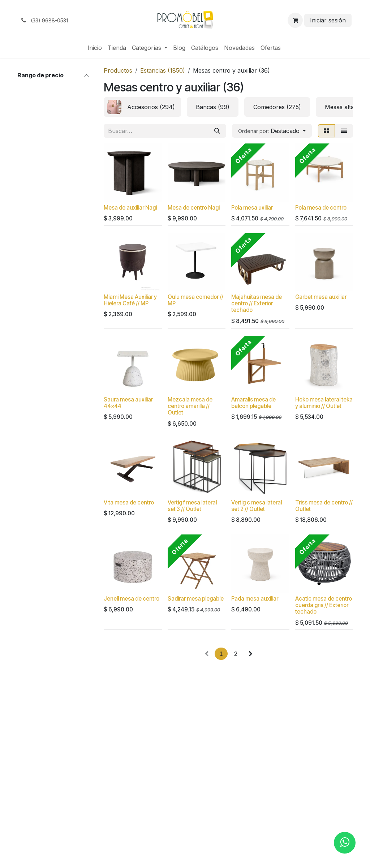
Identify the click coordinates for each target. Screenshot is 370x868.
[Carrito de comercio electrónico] (295, 20)
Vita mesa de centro (129, 502)
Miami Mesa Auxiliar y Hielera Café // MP (130, 300)
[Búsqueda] (217, 131)
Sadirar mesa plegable (196, 599)
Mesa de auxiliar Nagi (130, 208)
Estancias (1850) (163, 70)
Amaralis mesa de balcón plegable (253, 403)
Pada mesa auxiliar (255, 599)
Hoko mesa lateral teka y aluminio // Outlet (324, 403)
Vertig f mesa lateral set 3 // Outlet (192, 506)
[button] (272, 131)
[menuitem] (95, 48)
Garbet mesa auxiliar (321, 297)
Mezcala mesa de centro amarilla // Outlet (190, 406)
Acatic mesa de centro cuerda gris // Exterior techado (324, 605)
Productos (118, 70)
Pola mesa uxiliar (252, 208)
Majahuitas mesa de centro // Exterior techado (257, 304)
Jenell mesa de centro (132, 599)
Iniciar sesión (328, 20)
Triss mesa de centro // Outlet (324, 506)
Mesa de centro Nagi (194, 208)
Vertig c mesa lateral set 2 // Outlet (257, 506)
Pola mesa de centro (321, 208)
